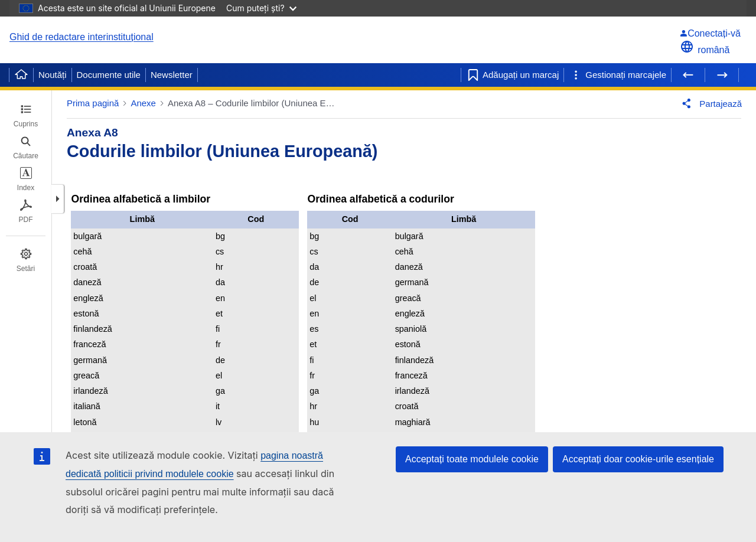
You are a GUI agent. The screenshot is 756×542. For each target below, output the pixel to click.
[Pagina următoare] (722, 75)
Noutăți (53, 75)
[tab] (26, 116)
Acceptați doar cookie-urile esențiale (638, 459)
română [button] (705, 50)
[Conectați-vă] (710, 33)
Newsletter (172, 75)
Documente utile (109, 75)
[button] (58, 199)
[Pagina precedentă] (688, 75)
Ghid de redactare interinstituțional (82, 37)
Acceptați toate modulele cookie (472, 459)
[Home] (21, 75)
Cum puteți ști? (261, 8)
